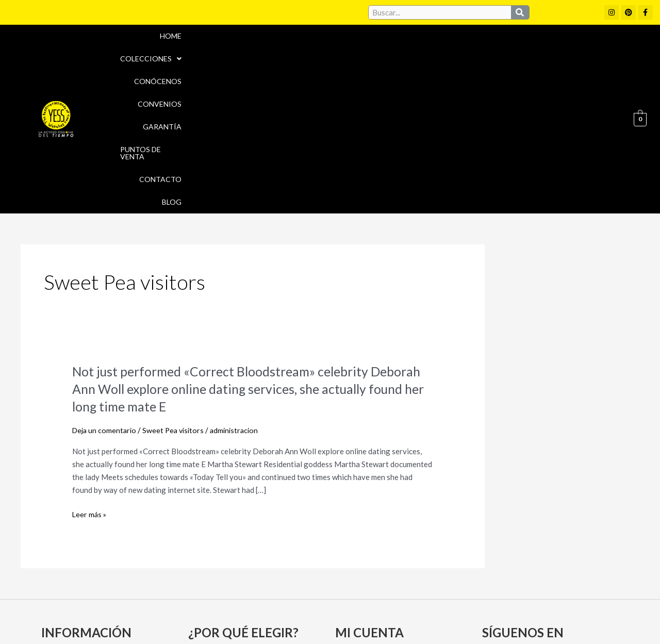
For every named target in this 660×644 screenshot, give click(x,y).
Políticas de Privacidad (515, 595)
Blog (603, 47)
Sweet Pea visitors (177, 286)
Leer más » (90, 370)
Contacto (556, 47)
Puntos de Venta (486, 47)
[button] (231, 47)
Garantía (418, 47)
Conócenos (301, 47)
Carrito (352, 534)
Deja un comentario (106, 286)
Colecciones (231, 47)
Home (174, 47)
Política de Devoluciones (447, 617)
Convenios (362, 47)
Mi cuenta (357, 516)
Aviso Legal (355, 595)
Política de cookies (424, 595)
